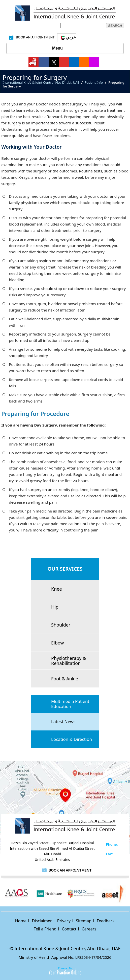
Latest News (63, 721)
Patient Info (94, 82)
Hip (55, 607)
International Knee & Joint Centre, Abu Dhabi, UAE (41, 82)
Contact (69, 929)
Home (21, 921)
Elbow (57, 643)
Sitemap (84, 921)
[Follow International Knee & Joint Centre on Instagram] (94, 62)
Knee (57, 589)
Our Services (65, 569)
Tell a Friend (45, 929)
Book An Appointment (35, 37)
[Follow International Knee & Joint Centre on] (34, 62)
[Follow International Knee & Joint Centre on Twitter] (54, 62)
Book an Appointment (70, 870)
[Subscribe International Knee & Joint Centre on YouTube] (64, 62)
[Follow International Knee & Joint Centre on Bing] (84, 62)
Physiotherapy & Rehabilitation (69, 661)
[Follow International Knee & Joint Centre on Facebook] (44, 62)
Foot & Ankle (65, 679)
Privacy (64, 921)
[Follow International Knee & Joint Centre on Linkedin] (74, 62)
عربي (71, 37)
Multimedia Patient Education (70, 704)
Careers (89, 929)
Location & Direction (72, 739)
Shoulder (61, 625)
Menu (64, 49)
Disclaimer (42, 921)
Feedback (106, 921)
